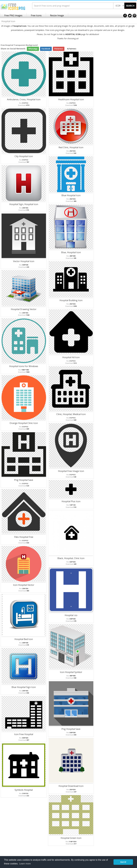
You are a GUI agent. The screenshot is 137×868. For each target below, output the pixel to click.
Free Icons (36, 15)
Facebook (46, 49)
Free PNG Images (13, 15)
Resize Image (57, 15)
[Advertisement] (126, 88)
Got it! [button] (123, 862)
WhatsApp (33, 49)
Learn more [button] (25, 864)
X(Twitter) (72, 49)
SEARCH (130, 6)
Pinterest (59, 49)
